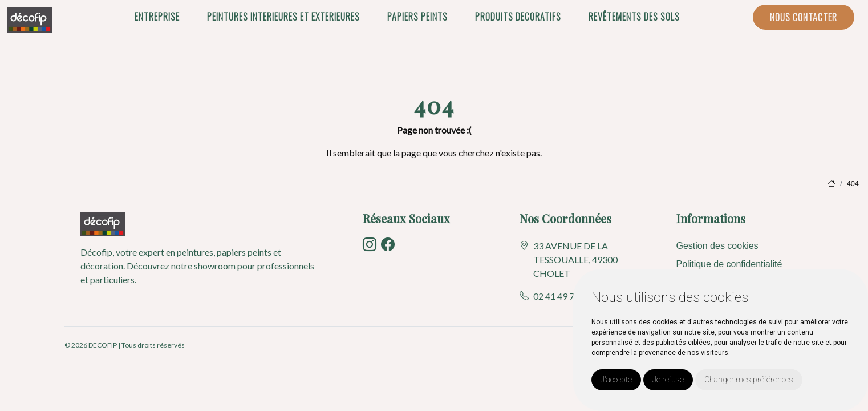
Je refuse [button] (668, 380)
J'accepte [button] (616, 380)
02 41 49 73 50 (562, 296)
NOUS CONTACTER (804, 17)
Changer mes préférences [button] (749, 380)
